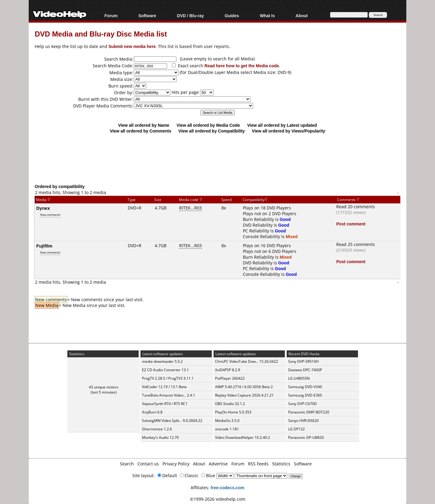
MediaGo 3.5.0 (227, 421)
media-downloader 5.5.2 (162, 361)
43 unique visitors (104, 387)
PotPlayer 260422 (230, 378)
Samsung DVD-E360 (305, 395)
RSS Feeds (258, 464)
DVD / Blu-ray (190, 16)
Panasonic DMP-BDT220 (309, 412)
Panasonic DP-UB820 (306, 437)
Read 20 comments (356, 207)
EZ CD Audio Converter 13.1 (165, 370)
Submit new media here (132, 46)
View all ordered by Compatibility (211, 131)
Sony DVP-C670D (303, 404)
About (301, 16)
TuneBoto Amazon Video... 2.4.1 (169, 395)
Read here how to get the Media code (242, 66)
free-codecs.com (227, 488)
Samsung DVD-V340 (305, 387)
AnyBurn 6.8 (152, 412)
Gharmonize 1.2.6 (157, 429)
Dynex (43, 208)
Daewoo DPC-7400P (305, 370)
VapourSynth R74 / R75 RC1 (165, 404)
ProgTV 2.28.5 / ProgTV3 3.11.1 (168, 378)
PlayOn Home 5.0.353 (233, 412)
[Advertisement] (217, 158)
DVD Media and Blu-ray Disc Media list (101, 34)
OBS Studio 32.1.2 (230, 404)
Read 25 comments (356, 244)
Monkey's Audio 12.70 (160, 437)
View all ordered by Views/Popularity (289, 131)
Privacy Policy (176, 464)
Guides (232, 16)
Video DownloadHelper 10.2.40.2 (243, 437)
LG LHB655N (299, 378)
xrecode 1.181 (227, 429)
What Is (267, 16)
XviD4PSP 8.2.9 (228, 370)
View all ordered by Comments (140, 131)
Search (127, 464)
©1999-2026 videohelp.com (218, 499)
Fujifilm (44, 246)
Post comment (351, 224)
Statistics (281, 464)
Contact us (148, 464)
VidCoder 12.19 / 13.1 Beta (164, 387)
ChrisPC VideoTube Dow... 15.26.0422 (246, 361)
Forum (111, 16)
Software (147, 16)
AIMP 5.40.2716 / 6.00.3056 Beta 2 (244, 387)
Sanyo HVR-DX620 (303, 421)
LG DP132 (296, 429)
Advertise (218, 464)
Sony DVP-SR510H (303, 361)
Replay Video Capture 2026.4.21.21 (244, 395)
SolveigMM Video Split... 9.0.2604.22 (172, 421)
